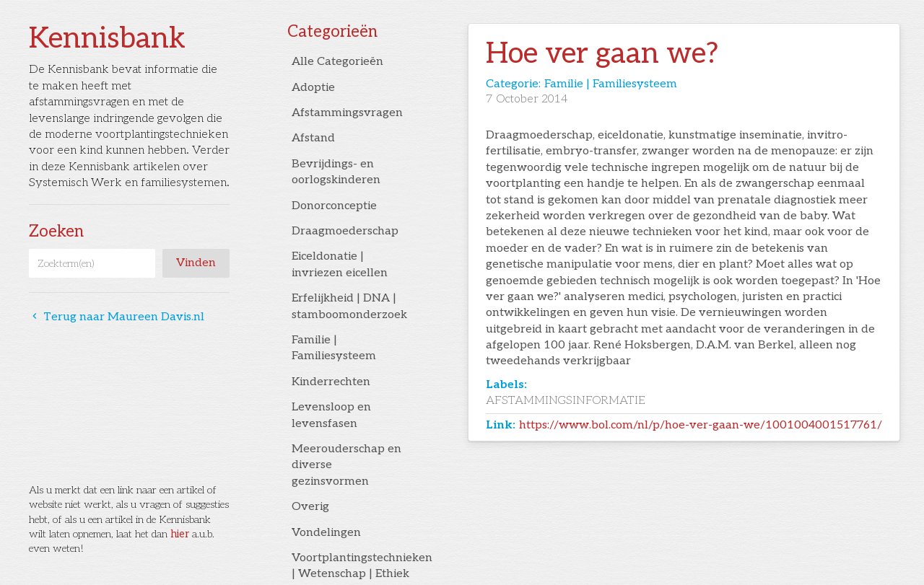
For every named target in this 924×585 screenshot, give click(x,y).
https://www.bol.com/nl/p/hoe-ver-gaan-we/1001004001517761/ (701, 425)
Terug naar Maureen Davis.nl (117, 317)
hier (180, 534)
